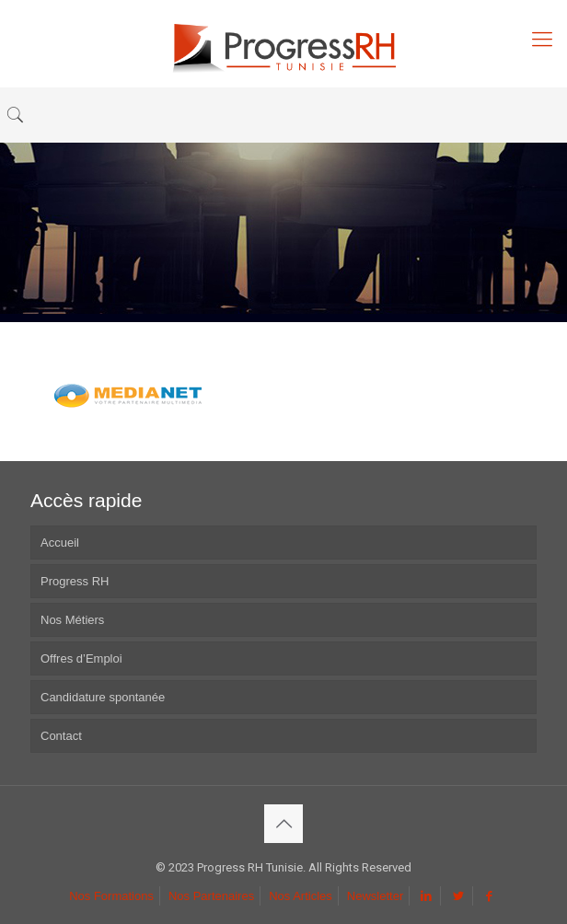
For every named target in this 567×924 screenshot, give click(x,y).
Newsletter (375, 896)
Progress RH (75, 581)
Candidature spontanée (103, 697)
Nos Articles (301, 896)
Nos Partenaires (211, 896)
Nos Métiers (72, 620)
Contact (61, 736)
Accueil (60, 543)
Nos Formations (111, 896)
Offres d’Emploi (81, 658)
